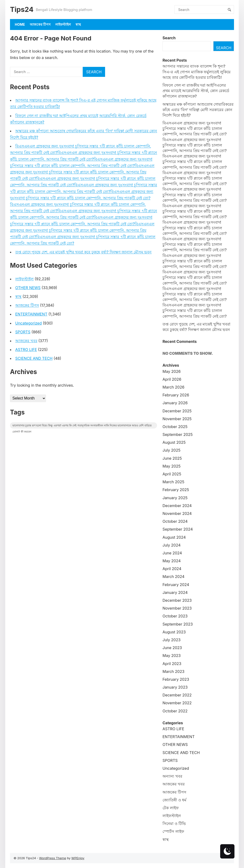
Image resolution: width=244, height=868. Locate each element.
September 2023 (178, 624)
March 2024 (173, 577)
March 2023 (173, 671)
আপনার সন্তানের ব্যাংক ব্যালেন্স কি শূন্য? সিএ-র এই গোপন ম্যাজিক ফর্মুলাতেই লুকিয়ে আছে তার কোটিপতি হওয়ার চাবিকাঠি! (196, 72)
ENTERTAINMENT (31, 314)
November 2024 (177, 513)
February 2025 (176, 490)
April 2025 (172, 474)
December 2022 (177, 695)
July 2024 (172, 545)
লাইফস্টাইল (63, 24)
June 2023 (172, 648)
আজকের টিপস (40, 24)
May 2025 (172, 466)
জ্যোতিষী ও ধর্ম (174, 800)
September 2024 (178, 529)
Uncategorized (28, 323)
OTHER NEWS (28, 288)
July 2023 (172, 640)
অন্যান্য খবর (172, 776)
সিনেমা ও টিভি (174, 824)
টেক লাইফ (171, 808)
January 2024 (175, 592)
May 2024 (172, 561)
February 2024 (176, 585)
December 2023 (177, 600)
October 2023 (175, 616)
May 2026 (172, 371)
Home (20, 24)
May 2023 (172, 656)
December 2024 (177, 506)
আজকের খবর (26, 341)
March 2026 (173, 387)
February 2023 (176, 679)
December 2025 (177, 411)
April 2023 (172, 664)
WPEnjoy (78, 858)
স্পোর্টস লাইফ (173, 831)
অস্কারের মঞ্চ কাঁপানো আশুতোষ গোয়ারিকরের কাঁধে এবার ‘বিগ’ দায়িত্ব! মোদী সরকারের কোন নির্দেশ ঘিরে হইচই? (198, 110)
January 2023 (175, 687)
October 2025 (175, 427)
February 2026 (176, 395)
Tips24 (22, 9)
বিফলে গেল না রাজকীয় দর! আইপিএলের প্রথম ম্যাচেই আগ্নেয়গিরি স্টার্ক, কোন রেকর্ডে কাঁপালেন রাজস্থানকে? (196, 91)
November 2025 (177, 419)
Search (169, 38)
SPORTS (23, 332)
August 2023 (174, 632)
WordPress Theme (53, 858)
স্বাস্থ (78, 24)
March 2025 (173, 482)
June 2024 (172, 553)
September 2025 (178, 434)
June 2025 (172, 458)
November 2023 (177, 608)
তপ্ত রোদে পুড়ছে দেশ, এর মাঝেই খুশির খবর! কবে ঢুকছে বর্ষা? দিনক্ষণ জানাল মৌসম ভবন (83, 252)
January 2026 (175, 403)
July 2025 (171, 450)
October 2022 (175, 711)
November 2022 (177, 703)
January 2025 (175, 498)
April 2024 (172, 569)
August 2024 (174, 537)
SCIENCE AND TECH (34, 358)
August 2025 (174, 442)
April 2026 (172, 379)
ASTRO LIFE (26, 350)
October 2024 (175, 521)
